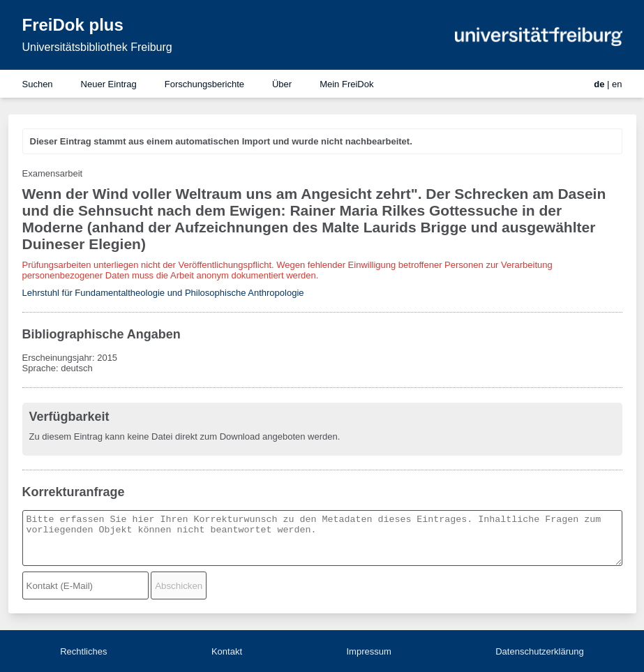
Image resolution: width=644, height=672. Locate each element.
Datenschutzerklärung (539, 651)
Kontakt (227, 651)
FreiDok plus (73, 25)
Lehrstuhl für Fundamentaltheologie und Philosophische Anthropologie (163, 293)
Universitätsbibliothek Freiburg (97, 47)
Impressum (368, 651)
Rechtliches (83, 651)
